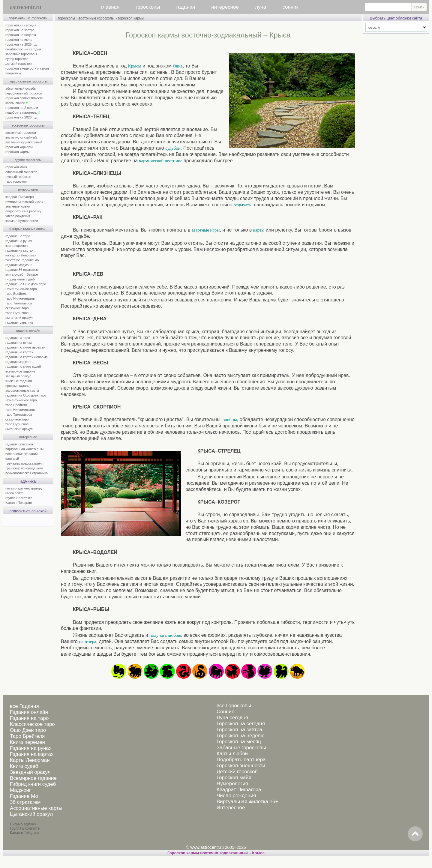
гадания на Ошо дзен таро (26, 395)
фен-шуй (12, 459)
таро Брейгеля (16, 294)
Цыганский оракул (31, 814)
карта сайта (14, 493)
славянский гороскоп (21, 172)
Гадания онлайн (29, 712)
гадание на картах (19, 250)
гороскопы (148, 7)
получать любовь (166, 635)
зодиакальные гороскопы (28, 18)
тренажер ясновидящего (24, 468)
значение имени (18, 206)
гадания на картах (19, 352)
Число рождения (236, 796)
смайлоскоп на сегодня (23, 49)
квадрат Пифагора (20, 197)
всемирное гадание (20, 371)
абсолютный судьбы (21, 88)
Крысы (134, 66)
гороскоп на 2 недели (22, 108)
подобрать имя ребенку (23, 211)
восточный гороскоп (21, 133)
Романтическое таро (21, 289)
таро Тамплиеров (19, 303)
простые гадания (18, 386)
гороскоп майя (16, 167)
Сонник (225, 712)
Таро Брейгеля (27, 736)
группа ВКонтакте (19, 498)
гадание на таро (18, 236)
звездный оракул (18, 376)
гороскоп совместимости (24, 98)
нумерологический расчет (25, 202)
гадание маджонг (18, 265)
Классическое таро (32, 724)
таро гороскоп (16, 181)
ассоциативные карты (22, 391)
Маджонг (20, 790)
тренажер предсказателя (24, 463)
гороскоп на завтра (20, 30)
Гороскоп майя (234, 778)
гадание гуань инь (19, 322)
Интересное (231, 808)
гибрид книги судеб (20, 279)
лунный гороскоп (18, 177)
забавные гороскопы (21, 54)
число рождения (18, 216)
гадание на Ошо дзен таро (26, 284)
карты (259, 230)
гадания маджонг (18, 362)
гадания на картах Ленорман (28, 357)
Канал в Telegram (19, 503)
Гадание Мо (24, 796)
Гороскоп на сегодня (241, 724)
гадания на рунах (19, 343)
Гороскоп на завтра (239, 730)
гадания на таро (18, 338)
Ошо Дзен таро (28, 730)
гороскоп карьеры (19, 147)
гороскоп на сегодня (21, 25)
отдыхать (242, 205)
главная (110, 7)
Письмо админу (23, 824)
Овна (178, 66)
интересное (225, 7)
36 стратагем (25, 802)
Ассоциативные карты (36, 808)
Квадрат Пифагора (239, 790)
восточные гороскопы (28, 125)
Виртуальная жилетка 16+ (247, 802)
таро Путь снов (17, 313)
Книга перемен (27, 742)
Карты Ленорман (30, 760)
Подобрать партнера (241, 760)
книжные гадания (19, 381)
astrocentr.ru (25, 7)
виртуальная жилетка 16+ (25, 449)
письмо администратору (24, 488)
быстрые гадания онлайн (28, 229)
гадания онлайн (28, 331)
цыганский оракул (19, 318)
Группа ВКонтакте (25, 828)
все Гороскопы (234, 706)
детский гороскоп (18, 64)
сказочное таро (17, 308)
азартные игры (206, 230)
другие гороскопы (28, 160)
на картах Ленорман (21, 255)
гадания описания (19, 444)
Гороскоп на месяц (239, 742)
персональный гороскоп (24, 93)
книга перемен (16, 246)
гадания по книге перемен (25, 347)
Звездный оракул (30, 772)
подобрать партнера (22, 112)
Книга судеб (24, 766)
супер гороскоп (17, 59)
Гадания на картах (32, 754)
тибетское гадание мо (22, 260)
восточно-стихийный (21, 137)
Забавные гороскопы (241, 748)
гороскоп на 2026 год (21, 44)
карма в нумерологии (22, 221)
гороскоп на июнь (19, 40)
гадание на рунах (19, 241)
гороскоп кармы (17, 152)
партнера (87, 642)
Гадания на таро (29, 718)
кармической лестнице (161, 161)
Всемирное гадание (33, 778)
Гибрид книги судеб (33, 784)
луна (261, 7)
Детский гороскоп (237, 772)
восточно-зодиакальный (24, 142)
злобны (230, 420)
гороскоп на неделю (21, 35)
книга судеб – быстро (22, 274)
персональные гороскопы (28, 81)
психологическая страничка (27, 473)
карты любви (17, 103)
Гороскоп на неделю (240, 736)
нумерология (28, 190)
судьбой (173, 148)
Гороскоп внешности (241, 766)
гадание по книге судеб (23, 367)
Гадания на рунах (31, 748)
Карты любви (232, 754)
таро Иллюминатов (20, 298)
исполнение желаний (22, 454)
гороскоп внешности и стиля (27, 68)
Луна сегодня (232, 718)
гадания (186, 7)
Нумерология (232, 784)
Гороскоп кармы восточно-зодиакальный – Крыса (216, 853)
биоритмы (13, 73)
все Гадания (24, 706)
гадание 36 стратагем (22, 270)
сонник (290, 7)
